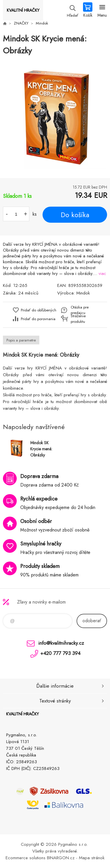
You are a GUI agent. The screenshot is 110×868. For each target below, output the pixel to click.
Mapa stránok (92, 858)
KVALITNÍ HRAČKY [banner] (23, 10)
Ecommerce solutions (26, 858)
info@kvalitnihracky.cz (61, 643)
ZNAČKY (21, 23)
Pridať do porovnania (38, 319)
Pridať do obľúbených (39, 310)
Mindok (42, 23)
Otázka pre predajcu (80, 310)
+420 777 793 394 (60, 653)
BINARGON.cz (61, 858)
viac (102, 273)
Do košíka (75, 215)
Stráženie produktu (78, 319)
